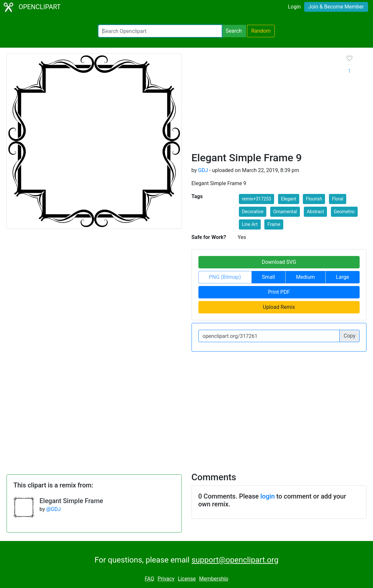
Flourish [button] (314, 199)
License (187, 579)
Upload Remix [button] (279, 307)
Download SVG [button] (279, 262)
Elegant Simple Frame (71, 501)
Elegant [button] (289, 199)
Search (234, 31)
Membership (214, 579)
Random (261, 31)
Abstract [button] (315, 212)
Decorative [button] (253, 212)
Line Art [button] (250, 224)
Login (294, 7)
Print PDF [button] (279, 292)
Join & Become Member (336, 7)
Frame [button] (274, 224)
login (268, 496)
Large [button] (342, 277)
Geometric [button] (344, 212)
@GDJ (53, 509)
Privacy (166, 579)
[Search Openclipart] (160, 31)
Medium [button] (305, 277)
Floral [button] (338, 199)
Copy (350, 336)
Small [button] (269, 277)
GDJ (203, 170)
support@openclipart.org (235, 560)
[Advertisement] (264, 103)
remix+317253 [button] (256, 199)
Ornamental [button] (285, 212)
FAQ (150, 579)
